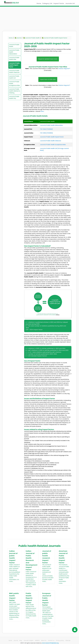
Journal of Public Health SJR (14, 77)
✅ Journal (18, 38)
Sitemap (68, 640)
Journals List (70, 3)
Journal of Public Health (14, 46)
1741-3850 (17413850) (46, 133)
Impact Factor (59, 3)
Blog (21, 640)
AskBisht (37, 640)
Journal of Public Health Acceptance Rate (14, 84)
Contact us (51, 640)
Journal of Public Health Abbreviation (14, 52)
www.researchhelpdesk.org (50, 643)
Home (39, 3)
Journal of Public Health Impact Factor (14, 65)
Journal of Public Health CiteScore (14, 71)
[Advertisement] (15, 19)
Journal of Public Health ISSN (14, 59)
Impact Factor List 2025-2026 (48, 79)
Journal (16, 640)
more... (42, 111)
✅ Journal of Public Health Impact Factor (55, 38)
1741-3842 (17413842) (46, 129)
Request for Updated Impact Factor (48, 59)
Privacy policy (60, 640)
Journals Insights (29, 640)
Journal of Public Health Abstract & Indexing (15, 91)
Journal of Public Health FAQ (14, 97)
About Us (44, 640)
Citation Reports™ (64, 69)
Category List (47, 3)
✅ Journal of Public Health (31, 38)
